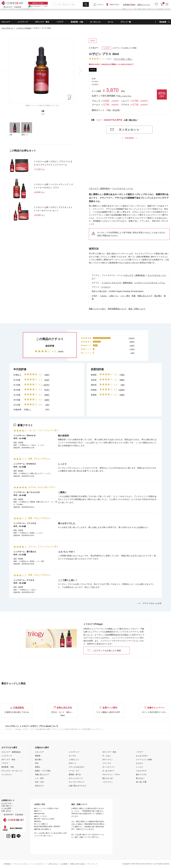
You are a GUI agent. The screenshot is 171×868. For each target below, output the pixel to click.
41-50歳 (17, 385)
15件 (47, 375)
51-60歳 (17, 380)
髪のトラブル (141, 775)
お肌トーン (114, 296)
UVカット (73, 763)
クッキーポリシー (39, 864)
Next (80, 71)
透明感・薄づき (75, 775)
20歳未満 (17, 410)
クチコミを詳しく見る (122, 59)
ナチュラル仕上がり (77, 767)
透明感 (38, 756)
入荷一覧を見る (130, 120)
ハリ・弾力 (125, 296)
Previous (3, 71)
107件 (46, 385)
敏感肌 (94, 375)
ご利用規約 (7, 864)
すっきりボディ (108, 771)
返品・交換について (137, 309)
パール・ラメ (74, 771)
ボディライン (108, 760)
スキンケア (39, 752)
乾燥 (134, 296)
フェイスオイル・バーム (123, 188)
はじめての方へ (7, 803)
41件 (47, 380)
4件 (47, 405)
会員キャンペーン (144, 15)
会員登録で (129, 15)
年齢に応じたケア (145, 296)
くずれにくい (74, 760)
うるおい (104, 296)
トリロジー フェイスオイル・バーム (150, 283)
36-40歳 (17, 390)
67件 (47, 390)
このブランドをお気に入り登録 (119, 48)
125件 (122, 390)
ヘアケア (5, 763)
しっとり (139, 767)
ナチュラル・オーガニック (12, 771)
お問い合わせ (6, 811)
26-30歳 (17, 400)
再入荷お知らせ (129, 130)
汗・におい (107, 756)
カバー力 (72, 756)
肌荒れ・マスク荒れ (43, 771)
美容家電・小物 (7, 767)
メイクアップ (7, 756)
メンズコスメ (7, 775)
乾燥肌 (94, 390)
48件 (47, 395)
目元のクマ (39, 786)
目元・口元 (39, 782)
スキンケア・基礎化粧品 (100, 188)
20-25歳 (17, 405)
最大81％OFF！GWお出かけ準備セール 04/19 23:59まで (111, 64)
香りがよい (140, 778)
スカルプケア (141, 771)
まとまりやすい (142, 756)
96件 (122, 380)
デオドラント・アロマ (111, 775)
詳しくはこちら (125, 96)
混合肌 (94, 380)
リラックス (107, 763)
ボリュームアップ (76, 778)
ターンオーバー (108, 767)
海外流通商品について (117, 309)
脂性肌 (94, 385)
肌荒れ (38, 767)
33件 (47, 400)
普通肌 (94, 395)
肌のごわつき (108, 778)
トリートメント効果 (144, 760)
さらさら (139, 763)
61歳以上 (17, 375)
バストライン (108, 782)
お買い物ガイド (7, 806)
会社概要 (64, 864)
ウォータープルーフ (77, 782)
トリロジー (94, 48)
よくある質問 (6, 808)
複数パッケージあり (97, 309)
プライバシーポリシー (22, 864)
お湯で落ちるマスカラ (77, 786)
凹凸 (37, 763)
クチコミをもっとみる (149, 603)
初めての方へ (115, 15)
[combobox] (70, 15)
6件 (123, 385)
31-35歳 (17, 395)
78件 (122, 375)
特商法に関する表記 (77, 864)
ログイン (101, 15)
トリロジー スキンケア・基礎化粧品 (117, 283)
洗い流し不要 (141, 782)
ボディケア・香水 (8, 760)
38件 (122, 395)
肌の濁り (158, 296)
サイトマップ (92, 864)
